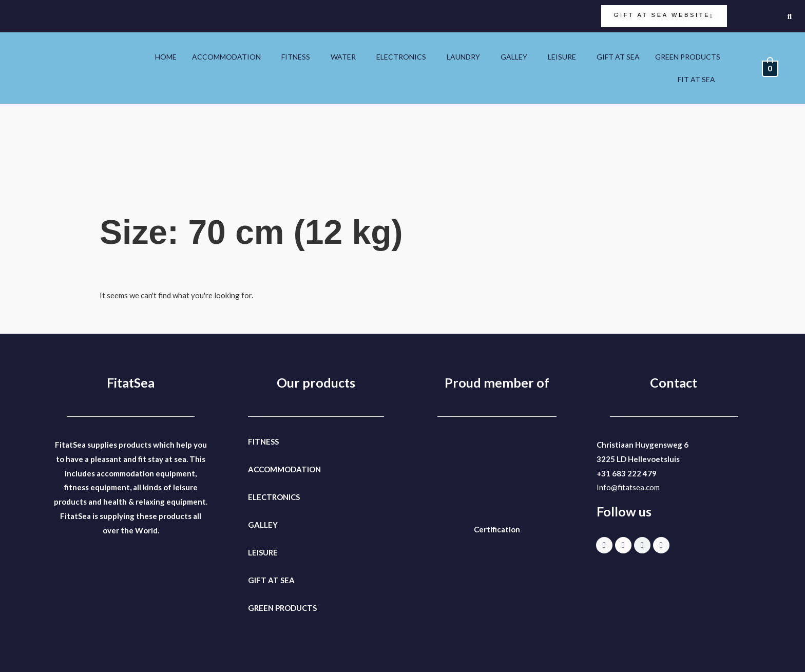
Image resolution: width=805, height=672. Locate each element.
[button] (229, 57)
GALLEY (514, 57)
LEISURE (562, 57)
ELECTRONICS (401, 57)
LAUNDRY (463, 57)
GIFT (257, 580)
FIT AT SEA (696, 79)
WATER (343, 57)
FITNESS (296, 57)
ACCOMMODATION (226, 57)
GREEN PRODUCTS (688, 57)
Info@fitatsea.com (628, 487)
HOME (166, 57)
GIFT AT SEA (618, 57)
